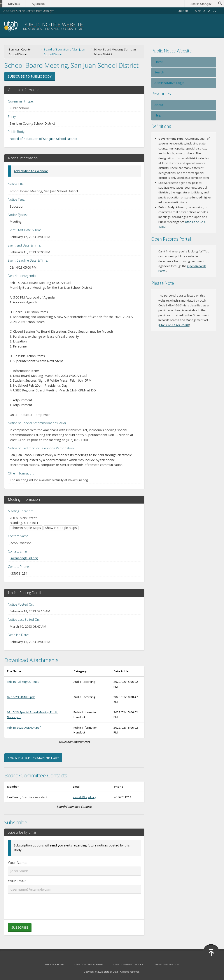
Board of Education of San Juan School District (64, 52)
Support (183, 11)
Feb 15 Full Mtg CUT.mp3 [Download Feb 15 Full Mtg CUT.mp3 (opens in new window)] (23, 682)
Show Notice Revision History (33, 758)
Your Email (17, 881)
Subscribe (20, 927)
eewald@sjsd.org (84, 797)
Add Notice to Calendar (31, 171)
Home (159, 62)
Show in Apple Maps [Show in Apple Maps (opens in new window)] (26, 528)
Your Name (17, 863)
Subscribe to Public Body (30, 76)
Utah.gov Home (54, 965)
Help (158, 115)
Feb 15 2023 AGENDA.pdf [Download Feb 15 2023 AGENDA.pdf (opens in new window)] (24, 728)
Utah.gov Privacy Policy (129, 965)
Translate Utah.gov (166, 965)
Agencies (48, 4)
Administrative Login (169, 83)
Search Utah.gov (201, 4)
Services (24, 4)
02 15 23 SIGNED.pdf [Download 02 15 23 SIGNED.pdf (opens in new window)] (21, 697)
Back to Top (211, 952)
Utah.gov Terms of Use (88, 965)
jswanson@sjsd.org (24, 558)
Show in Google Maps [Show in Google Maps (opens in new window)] (61, 528)
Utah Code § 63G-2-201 (174, 325)
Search (159, 72)
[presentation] (74, 904)
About (159, 105)
